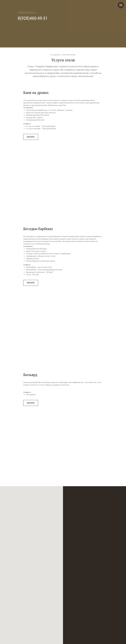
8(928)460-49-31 (33, 18)
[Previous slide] (30, 173)
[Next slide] (96, 173)
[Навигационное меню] (121, 5)
